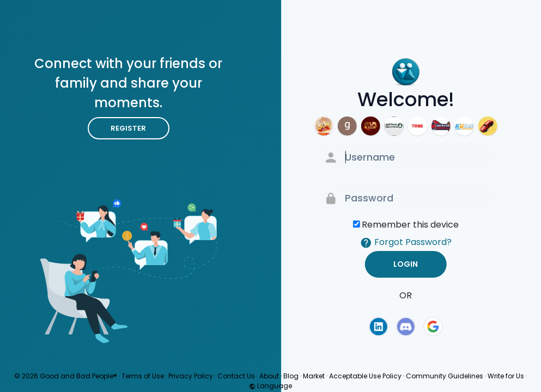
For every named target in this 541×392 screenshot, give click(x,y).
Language (270, 386)
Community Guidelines (445, 376)
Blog (291, 376)
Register (128, 128)
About (269, 376)
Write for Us (506, 376)
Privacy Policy (191, 376)
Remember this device (410, 225)
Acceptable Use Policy (365, 376)
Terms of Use (143, 376)
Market (314, 376)
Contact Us (236, 376)
